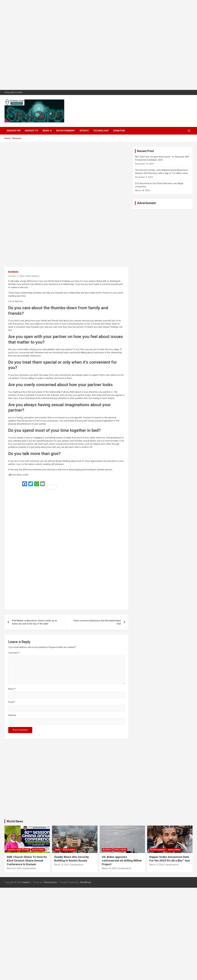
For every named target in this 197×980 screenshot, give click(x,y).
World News (15, 821)
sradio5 (26, 882)
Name (12, 689)
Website (12, 715)
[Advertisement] (90, 45)
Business (13, 272)
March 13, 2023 (157, 865)
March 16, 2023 (61, 865)
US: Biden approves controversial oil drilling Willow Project (122, 861)
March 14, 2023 (109, 868)
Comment (14, 653)
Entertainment (66, 131)
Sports (84, 131)
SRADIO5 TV (31, 131)
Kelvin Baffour (33, 276)
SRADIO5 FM (14, 131)
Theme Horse (50, 882)
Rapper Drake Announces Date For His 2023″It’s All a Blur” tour (170, 859)
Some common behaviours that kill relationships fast (97, 622)
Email (12, 702)
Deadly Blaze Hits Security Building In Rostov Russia (72, 859)
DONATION (119, 131)
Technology (101, 131)
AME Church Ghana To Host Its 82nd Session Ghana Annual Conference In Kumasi (27, 861)
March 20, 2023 (14, 868)
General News (15, 850)
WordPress (86, 882)
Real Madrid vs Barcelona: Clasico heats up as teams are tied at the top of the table (35, 622)
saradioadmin (29, 868)
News (46, 131)
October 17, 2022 (16, 276)
